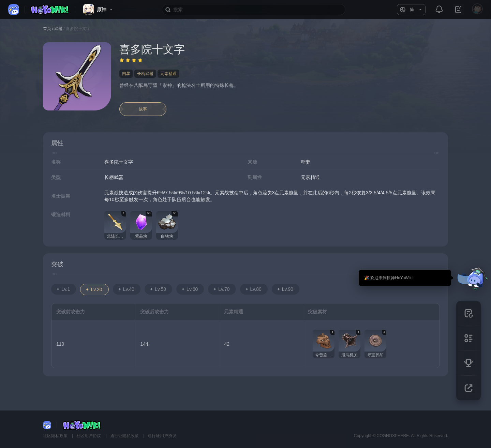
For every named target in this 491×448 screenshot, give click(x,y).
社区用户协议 (89, 436)
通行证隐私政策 (125, 436)
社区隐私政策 (56, 436)
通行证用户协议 (162, 436)
